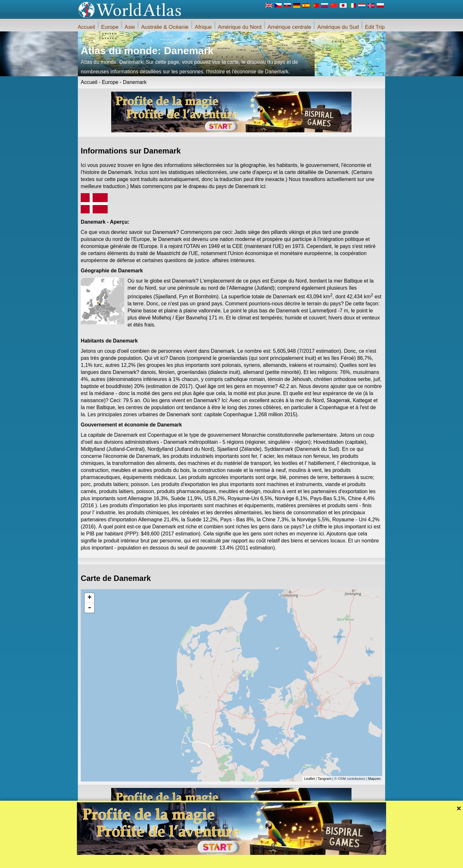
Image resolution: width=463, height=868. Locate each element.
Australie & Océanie (165, 27)
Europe (110, 27)
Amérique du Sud (338, 27)
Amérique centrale (289, 27)
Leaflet (309, 779)
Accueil (87, 27)
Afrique (203, 27)
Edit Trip (375, 27)
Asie (130, 27)
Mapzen (374, 779)
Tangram (324, 779)
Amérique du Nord (240, 27)
